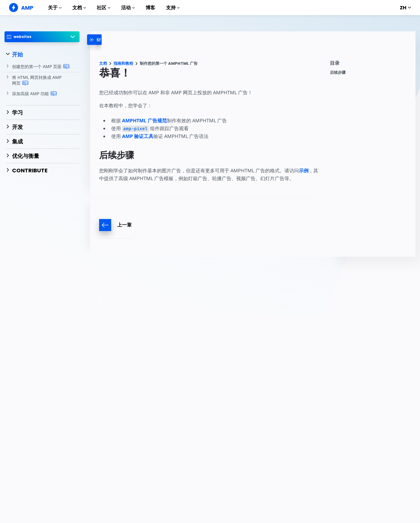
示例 (304, 171)
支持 (173, 8)
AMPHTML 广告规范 (144, 121)
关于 (55, 8)
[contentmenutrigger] (370, 65)
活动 (128, 8)
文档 (79, 8)
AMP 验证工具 (138, 136)
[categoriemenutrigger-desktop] (101, 40)
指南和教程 (123, 63)
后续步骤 (338, 72)
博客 (150, 8)
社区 (103, 8)
